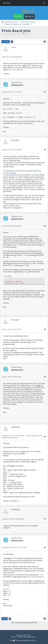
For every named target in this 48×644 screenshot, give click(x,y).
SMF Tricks (27, 635)
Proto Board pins (16, 31)
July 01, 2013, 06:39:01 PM (12, 377)
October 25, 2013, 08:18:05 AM (13, 436)
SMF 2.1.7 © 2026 (17, 637)
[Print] (45, 42)
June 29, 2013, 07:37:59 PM (12, 150)
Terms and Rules (23, 641)
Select (10, 276)
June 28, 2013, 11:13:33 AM (12, 92)
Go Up (4, 619)
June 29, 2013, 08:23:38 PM (12, 226)
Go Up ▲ (33, 641)
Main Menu (7, 3)
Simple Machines (29, 637)
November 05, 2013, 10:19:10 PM (14, 548)
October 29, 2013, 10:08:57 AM (13, 519)
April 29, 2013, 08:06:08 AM (12, 57)
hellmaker (16, 427)
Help (12, 641)
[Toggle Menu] (44, 3)
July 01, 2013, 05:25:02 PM (12, 329)
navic (14, 47)
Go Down (6, 42)
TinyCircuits (16, 82)
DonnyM (15, 140)
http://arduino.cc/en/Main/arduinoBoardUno (21, 575)
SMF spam (15, 623)
